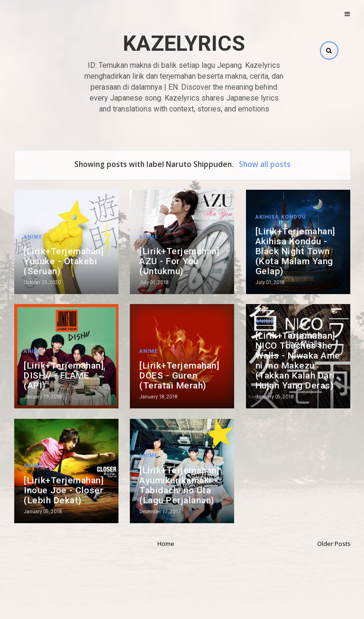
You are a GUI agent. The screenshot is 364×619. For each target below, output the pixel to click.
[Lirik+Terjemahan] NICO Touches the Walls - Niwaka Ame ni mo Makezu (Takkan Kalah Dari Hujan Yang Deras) (298, 360)
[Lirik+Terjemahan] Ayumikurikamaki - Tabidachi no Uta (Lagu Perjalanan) (179, 485)
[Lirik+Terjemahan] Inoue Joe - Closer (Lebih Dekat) (64, 490)
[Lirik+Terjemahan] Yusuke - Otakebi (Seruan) (64, 261)
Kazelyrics (184, 43)
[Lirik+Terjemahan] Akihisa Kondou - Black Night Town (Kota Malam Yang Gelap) (296, 251)
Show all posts (265, 164)
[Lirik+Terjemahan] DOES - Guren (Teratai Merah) (179, 375)
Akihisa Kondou (281, 217)
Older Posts (334, 544)
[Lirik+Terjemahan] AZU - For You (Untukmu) (179, 261)
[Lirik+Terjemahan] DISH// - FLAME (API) (64, 375)
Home (166, 544)
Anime (33, 237)
